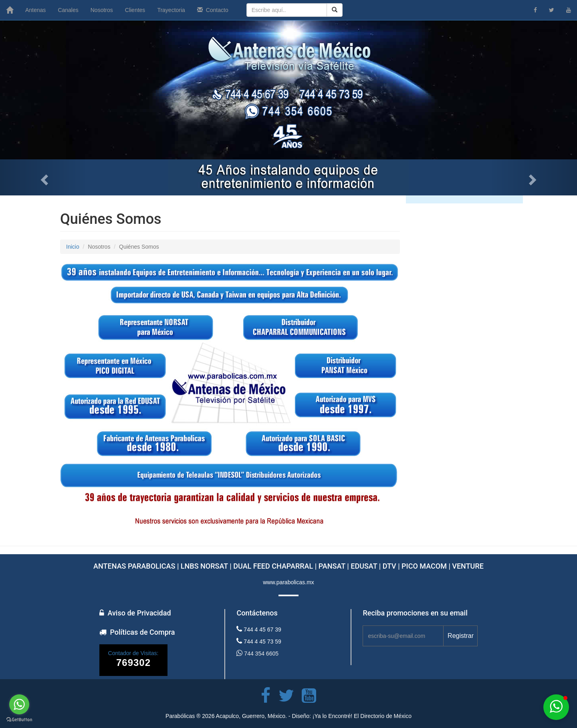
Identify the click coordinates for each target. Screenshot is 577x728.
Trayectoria (171, 10)
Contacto (213, 10)
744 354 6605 (257, 653)
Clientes (135, 10)
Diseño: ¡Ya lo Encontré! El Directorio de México (352, 716)
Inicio (73, 247)
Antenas (35, 10)
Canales (68, 10)
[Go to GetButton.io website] (19, 720)
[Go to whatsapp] (19, 704)
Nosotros (102, 10)
